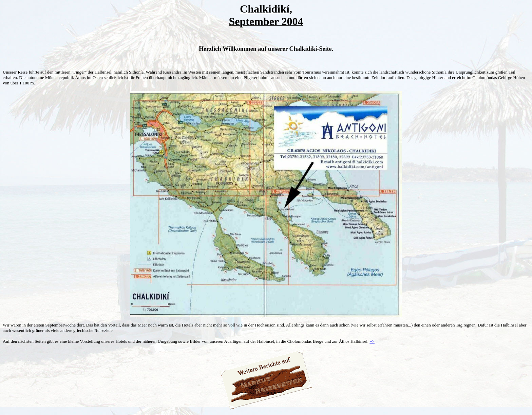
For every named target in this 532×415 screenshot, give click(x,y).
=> (372, 341)
